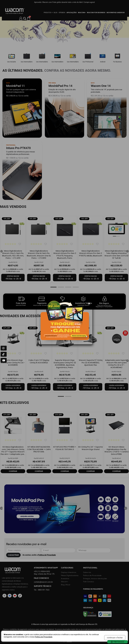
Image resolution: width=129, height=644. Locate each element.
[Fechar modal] (89, 304)
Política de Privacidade (44, 637)
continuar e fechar (115, 638)
